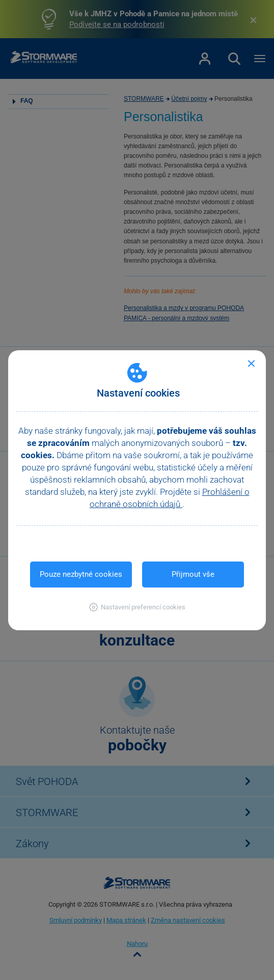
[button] (137, 607)
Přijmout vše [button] (193, 574)
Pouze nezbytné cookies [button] (81, 574)
